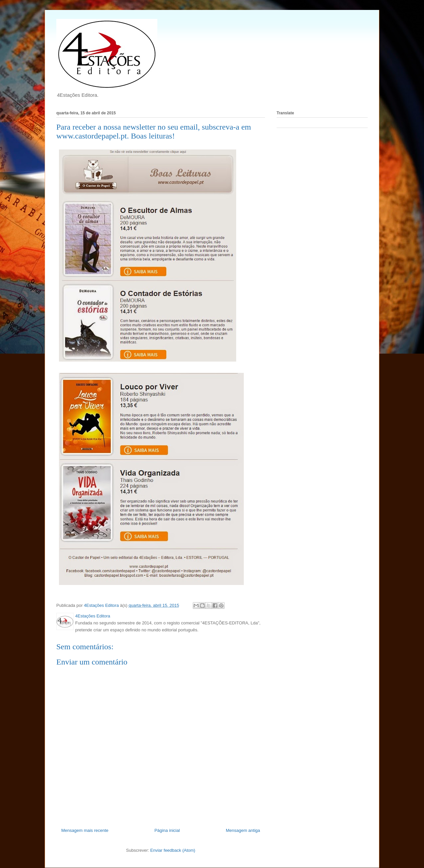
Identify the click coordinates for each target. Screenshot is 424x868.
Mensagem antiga (243, 830)
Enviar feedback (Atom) (173, 850)
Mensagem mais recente (85, 830)
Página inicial (167, 830)
